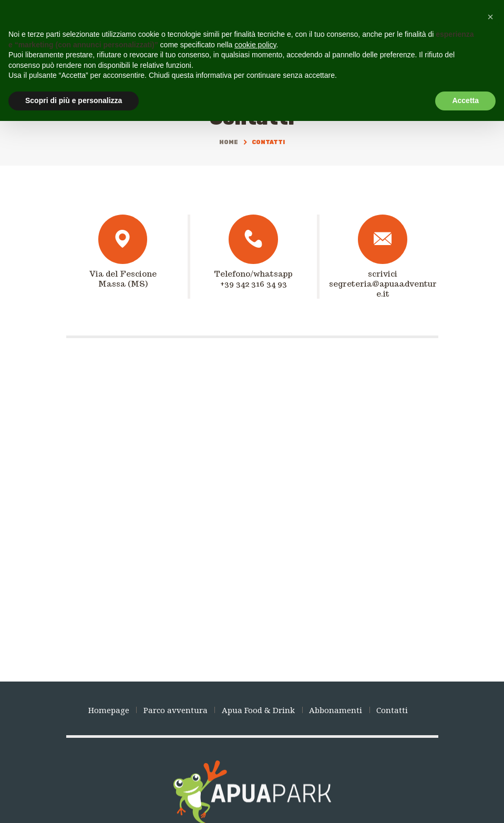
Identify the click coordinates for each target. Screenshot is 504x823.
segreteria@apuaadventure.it (383, 289)
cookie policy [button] (255, 45)
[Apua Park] (252, 519)
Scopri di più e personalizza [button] (74, 100)
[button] (490, 17)
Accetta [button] (465, 100)
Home (229, 142)
